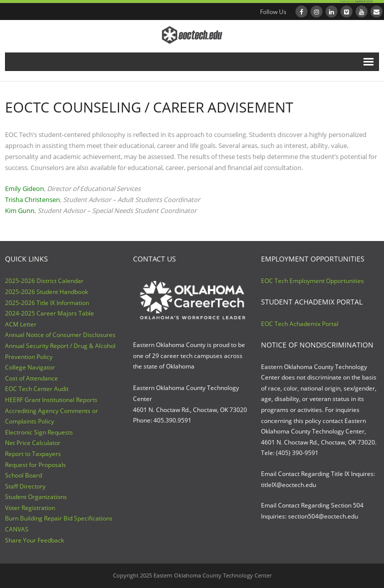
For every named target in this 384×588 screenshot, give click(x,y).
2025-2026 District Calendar (44, 281)
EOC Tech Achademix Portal (300, 324)
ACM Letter (21, 324)
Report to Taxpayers (33, 454)
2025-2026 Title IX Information (47, 303)
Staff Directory (25, 486)
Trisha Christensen (32, 199)
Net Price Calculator (33, 443)
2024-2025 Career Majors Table (49, 313)
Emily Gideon (24, 188)
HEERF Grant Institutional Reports (51, 400)
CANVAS (17, 529)
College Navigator (30, 367)
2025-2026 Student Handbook (46, 292)
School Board (23, 475)
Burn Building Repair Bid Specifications (59, 518)
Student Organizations (36, 497)
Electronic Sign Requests (39, 432)
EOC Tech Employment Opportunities (312, 281)
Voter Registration (30, 508)
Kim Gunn (20, 210)
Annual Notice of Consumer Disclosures (60, 335)
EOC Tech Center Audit (37, 389)
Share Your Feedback (34, 540)
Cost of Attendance (31, 378)
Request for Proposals (35, 465)
